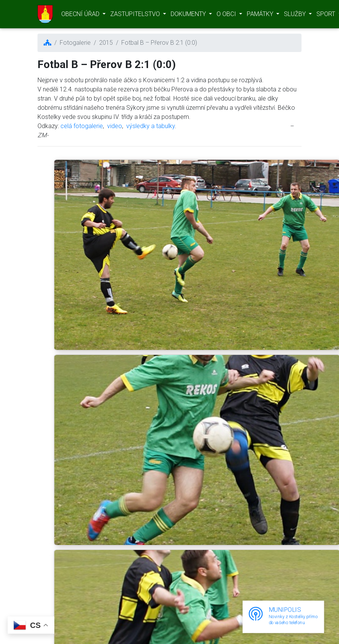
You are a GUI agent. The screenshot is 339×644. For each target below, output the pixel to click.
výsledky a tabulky (151, 126)
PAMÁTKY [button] (261, 15)
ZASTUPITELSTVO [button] (136, 15)
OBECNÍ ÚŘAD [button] (81, 15)
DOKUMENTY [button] (189, 15)
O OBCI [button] (227, 15)
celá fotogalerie (82, 126)
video (115, 126)
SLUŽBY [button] (296, 15)
